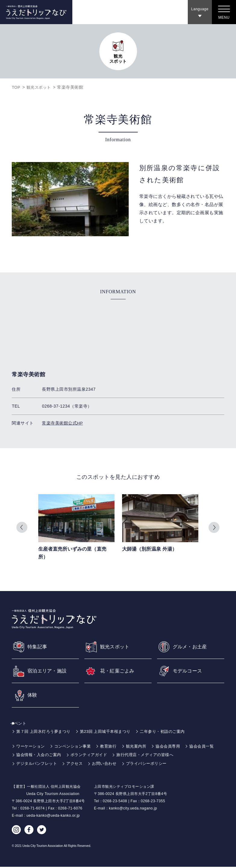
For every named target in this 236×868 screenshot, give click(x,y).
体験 (33, 696)
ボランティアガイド (129, 756)
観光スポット (40, 87)
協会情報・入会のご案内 (76, 756)
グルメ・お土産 (192, 646)
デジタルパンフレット (38, 765)
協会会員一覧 (29, 756)
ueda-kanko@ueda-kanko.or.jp (53, 817)
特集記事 (39, 646)
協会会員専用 (176, 747)
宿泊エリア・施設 (50, 671)
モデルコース (189, 671)
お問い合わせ (109, 765)
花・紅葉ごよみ (120, 671)
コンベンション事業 (76, 747)
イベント (22, 724)
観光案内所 (143, 747)
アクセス (78, 765)
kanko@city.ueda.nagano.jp (133, 809)
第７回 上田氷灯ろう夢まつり (45, 733)
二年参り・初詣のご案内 (172, 733)
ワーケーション (32, 747)
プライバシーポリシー (154, 765)
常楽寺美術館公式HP (62, 423)
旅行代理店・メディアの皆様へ (189, 756)
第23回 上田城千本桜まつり (111, 733)
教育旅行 (114, 747)
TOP (16, 87)
